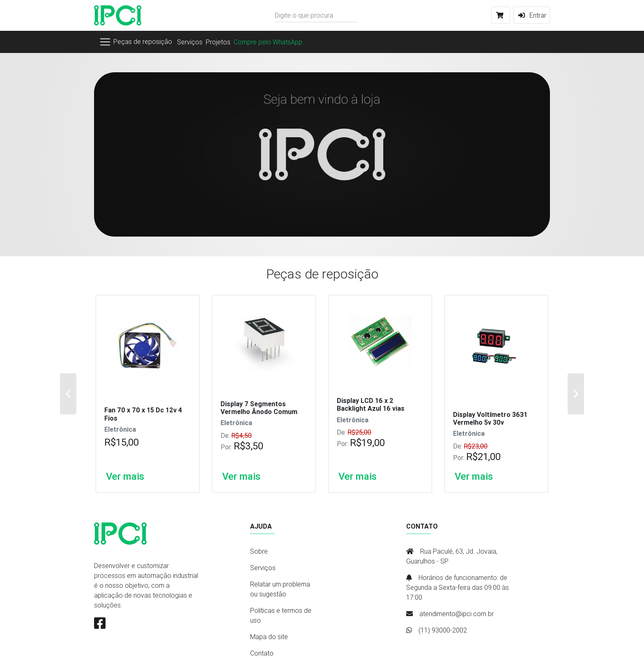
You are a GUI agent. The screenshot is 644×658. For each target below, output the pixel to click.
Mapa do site (269, 637)
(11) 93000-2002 (443, 630)
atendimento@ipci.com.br (457, 614)
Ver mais (125, 476)
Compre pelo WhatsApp (268, 42)
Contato (262, 653)
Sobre (259, 551)
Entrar (532, 15)
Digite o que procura (304, 15)
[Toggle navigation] (136, 42)
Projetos (218, 42)
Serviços (190, 42)
